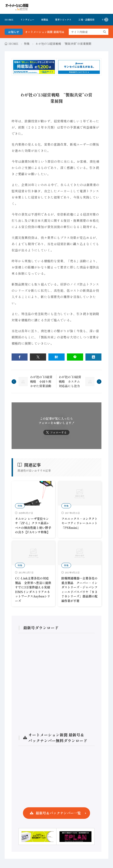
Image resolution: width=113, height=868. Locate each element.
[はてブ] (56, 357)
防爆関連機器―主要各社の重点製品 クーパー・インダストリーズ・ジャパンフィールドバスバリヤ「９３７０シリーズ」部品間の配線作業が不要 (79, 589)
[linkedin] (94, 357)
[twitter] (38, 357)
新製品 (45, 20)
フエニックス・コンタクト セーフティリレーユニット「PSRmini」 (79, 523)
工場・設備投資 (86, 20)
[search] (105, 32)
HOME (9, 20)
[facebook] (20, 357)
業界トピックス (63, 20)
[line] (75, 357)
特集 (27, 44)
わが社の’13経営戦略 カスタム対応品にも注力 (70, 381)
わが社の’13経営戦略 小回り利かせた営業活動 (41, 381)
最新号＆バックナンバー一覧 (58, 813)
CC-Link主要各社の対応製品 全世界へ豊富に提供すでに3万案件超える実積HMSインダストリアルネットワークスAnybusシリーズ (33, 589)
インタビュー (27, 20)
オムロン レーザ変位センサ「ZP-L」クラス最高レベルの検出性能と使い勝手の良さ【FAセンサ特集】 (33, 525)
